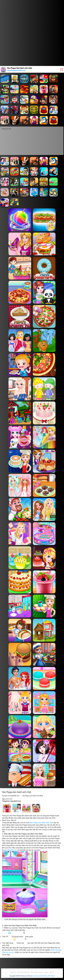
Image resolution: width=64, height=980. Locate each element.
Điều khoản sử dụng (37, 972)
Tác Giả (52, 972)
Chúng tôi (13, 972)
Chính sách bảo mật (23, 972)
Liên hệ (46, 972)
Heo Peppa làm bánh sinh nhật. (33, 796)
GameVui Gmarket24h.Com (11, 796)
